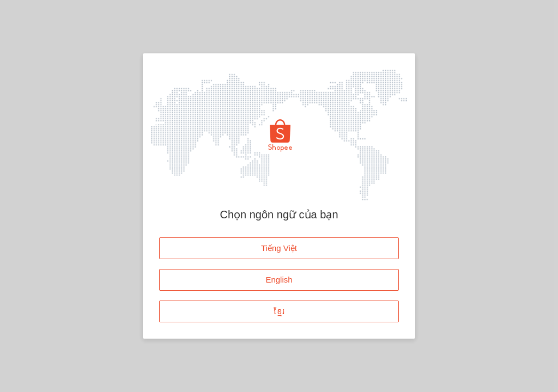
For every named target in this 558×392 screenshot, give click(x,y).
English (279, 280)
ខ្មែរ (279, 311)
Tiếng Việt (279, 248)
